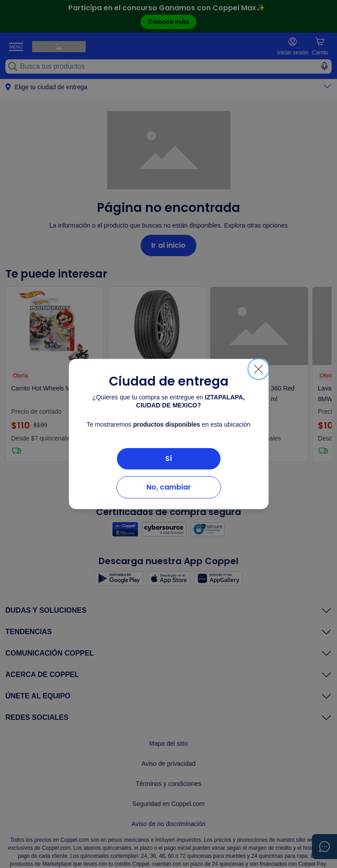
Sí (169, 459)
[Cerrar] (258, 369)
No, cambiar (169, 487)
